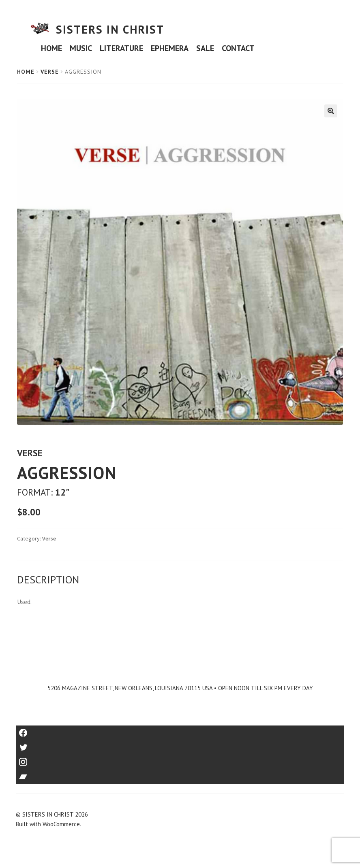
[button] (331, 111)
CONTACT (238, 48)
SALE (205, 48)
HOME (51, 48)
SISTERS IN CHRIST (110, 29)
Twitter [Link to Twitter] (180, 745)
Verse (50, 72)
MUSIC (81, 48)
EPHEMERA (170, 48)
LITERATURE (121, 48)
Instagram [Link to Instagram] (180, 759)
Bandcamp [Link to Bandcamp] (180, 774)
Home (26, 72)
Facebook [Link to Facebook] (180, 730)
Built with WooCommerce (48, 824)
